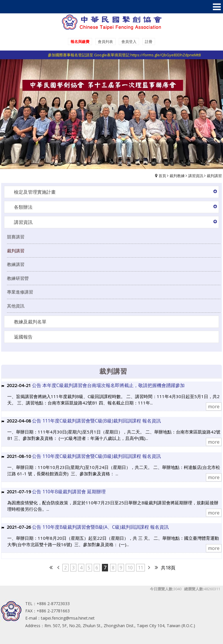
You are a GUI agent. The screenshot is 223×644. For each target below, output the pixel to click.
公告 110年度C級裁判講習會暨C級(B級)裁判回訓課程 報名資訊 (96, 456)
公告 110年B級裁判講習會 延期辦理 (69, 492)
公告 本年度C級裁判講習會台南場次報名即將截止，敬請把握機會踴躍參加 (108, 385)
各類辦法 (23, 207)
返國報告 (23, 337)
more (214, 406)
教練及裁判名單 (30, 322)
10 (130, 568)
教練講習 (16, 264)
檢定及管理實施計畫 (35, 192)
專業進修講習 (20, 292)
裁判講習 (214, 176)
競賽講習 (16, 237)
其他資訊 (16, 306)
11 (141, 568)
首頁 (162, 176)
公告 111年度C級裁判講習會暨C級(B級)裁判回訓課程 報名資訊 (96, 421)
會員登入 (129, 42)
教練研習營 (18, 278)
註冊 (149, 42)
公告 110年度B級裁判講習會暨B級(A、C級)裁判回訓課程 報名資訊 (100, 527)
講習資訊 (196, 176)
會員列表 (105, 42)
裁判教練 (177, 176)
